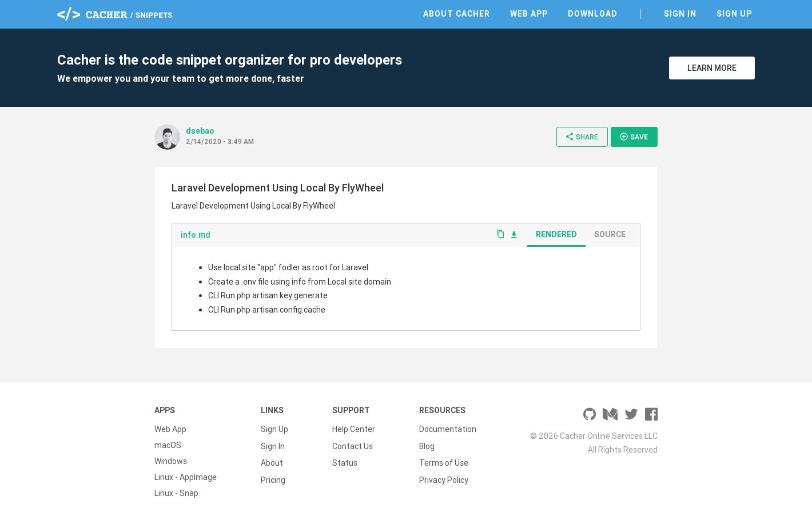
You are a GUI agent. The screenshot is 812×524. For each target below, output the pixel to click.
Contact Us (353, 445)
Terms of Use (444, 461)
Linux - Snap (176, 493)
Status (345, 461)
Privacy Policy (444, 477)
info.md (196, 235)
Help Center (354, 429)
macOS (168, 445)
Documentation (448, 429)
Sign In (680, 14)
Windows (171, 461)
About (272, 461)
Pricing (273, 477)
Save (634, 137)
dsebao (200, 131)
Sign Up (734, 14)
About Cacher (457, 14)
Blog (427, 445)
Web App (529, 14)
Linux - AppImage (186, 477)
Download (593, 14)
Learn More (712, 68)
